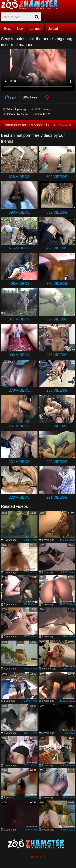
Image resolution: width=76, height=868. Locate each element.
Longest (36, 29)
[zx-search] (21, 17)
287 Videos (57, 355)
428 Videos (57, 248)
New (20, 29)
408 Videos (19, 284)
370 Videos (57, 284)
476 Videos (19, 248)
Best (7, 29)
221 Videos (57, 497)
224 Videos (57, 462)
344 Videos (19, 319)
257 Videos (19, 426)
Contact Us (38, 857)
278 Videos (19, 390)
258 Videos (57, 390)
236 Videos (57, 426)
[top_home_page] (31, 5)
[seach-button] (37, 17)
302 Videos (19, 355)
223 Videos (19, 497)
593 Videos (19, 212)
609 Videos (57, 177)
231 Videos (19, 462)
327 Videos (57, 319)
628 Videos (19, 177)
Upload (53, 29)
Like (10, 97)
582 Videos (57, 212)
